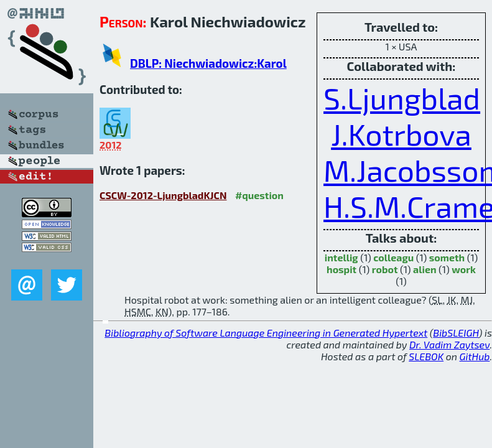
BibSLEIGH (456, 333)
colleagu (393, 257)
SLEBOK (426, 356)
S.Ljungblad (402, 98)
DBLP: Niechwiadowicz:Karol (208, 63)
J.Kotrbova (401, 134)
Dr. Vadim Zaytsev (449, 344)
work (464, 269)
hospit (341, 269)
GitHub (475, 356)
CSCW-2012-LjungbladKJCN (163, 195)
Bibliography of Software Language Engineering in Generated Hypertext (266, 333)
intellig (341, 257)
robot (385, 269)
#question (259, 195)
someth (447, 257)
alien (425, 269)
